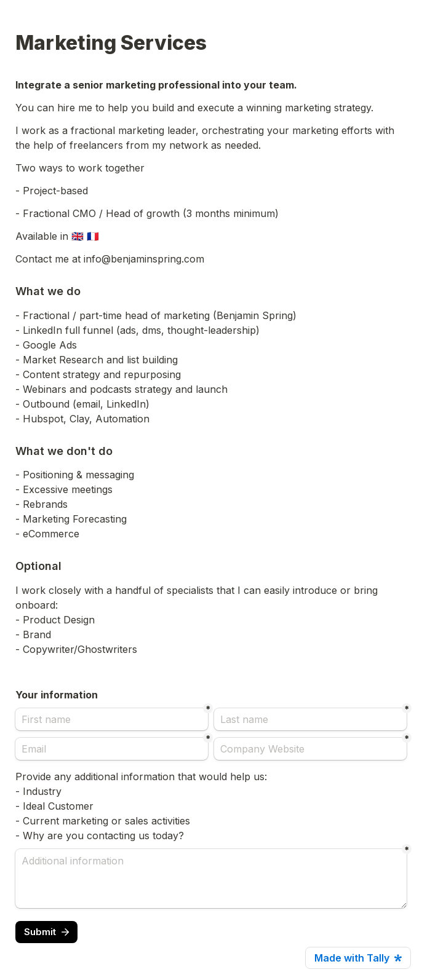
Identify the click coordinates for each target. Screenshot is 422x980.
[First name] (112, 719)
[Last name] (310, 719)
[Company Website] (310, 749)
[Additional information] (211, 879)
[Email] (112, 749)
